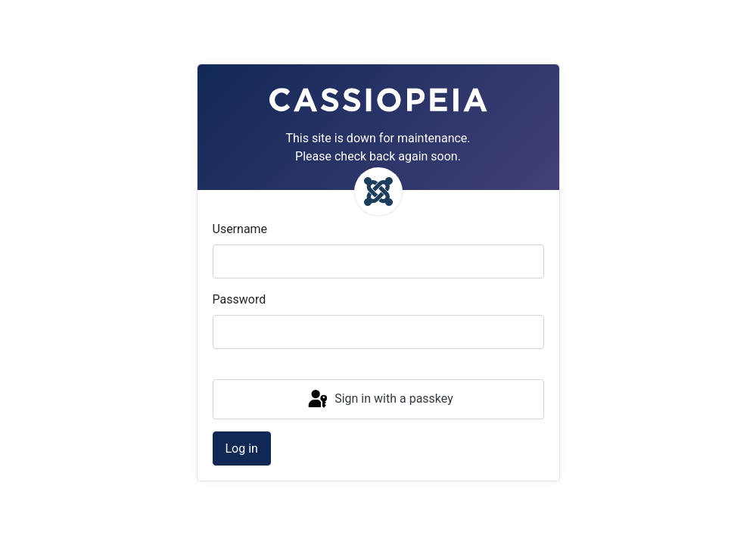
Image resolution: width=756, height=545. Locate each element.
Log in (242, 448)
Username (240, 229)
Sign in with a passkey (380, 400)
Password (240, 299)
